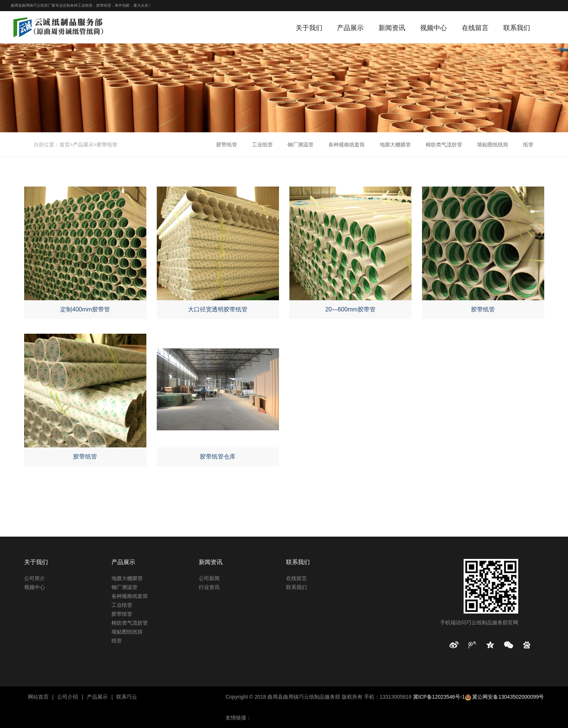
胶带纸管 (107, 145)
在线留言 (475, 28)
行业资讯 (209, 587)
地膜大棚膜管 (395, 145)
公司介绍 (68, 697)
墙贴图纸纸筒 (493, 145)
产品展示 (350, 28)
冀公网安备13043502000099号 (508, 697)
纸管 (528, 145)
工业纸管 (262, 145)
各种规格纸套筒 (347, 145)
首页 (65, 145)
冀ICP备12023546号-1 (439, 697)
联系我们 (517, 28)
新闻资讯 (392, 28)
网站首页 (38, 697)
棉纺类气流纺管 (444, 145)
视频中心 (434, 28)
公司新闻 (209, 578)
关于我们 (309, 28)
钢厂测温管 (301, 145)
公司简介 (35, 578)
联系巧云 (127, 697)
